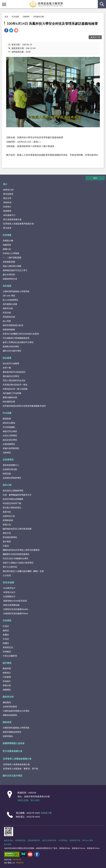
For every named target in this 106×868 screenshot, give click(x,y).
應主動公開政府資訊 (12, 507)
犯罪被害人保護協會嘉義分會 (17, 759)
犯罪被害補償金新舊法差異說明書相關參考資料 (24, 406)
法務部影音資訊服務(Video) (16, 613)
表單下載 (7, 368)
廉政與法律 (8, 697)
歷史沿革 (7, 198)
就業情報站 (8, 736)
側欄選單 (4, 4)
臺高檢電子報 (75, 840)
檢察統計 (7, 673)
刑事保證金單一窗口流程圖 (15, 389)
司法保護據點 (9, 427)
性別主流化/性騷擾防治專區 (16, 558)
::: (2, 2)
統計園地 (7, 663)
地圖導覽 (7, 245)
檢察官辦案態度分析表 (13, 325)
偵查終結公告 (9, 516)
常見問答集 (63, 840)
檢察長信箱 (8, 308)
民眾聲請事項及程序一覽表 (15, 385)
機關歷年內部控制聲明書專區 (16, 554)
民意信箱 (7, 313)
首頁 (6, 17)
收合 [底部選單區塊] (95, 178)
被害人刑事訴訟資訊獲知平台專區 (18, 342)
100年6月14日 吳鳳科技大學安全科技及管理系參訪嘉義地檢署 (52, 23)
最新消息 (7, 512)
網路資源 (7, 722)
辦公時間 (35, 800)
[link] (6, 31)
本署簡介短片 (9, 592)
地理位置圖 (23, 800)
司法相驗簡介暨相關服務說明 (16, 338)
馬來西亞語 (8, 647)
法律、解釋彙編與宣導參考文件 (17, 495)
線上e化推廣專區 (10, 300)
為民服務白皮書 (10, 304)
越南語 (6, 630)
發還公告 (7, 524)
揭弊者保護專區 (10, 715)
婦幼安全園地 (9, 423)
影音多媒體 (8, 582)
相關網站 (7, 690)
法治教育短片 (9, 588)
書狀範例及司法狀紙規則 (14, 372)
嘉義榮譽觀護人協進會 (14, 743)
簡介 (5, 184)
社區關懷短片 (9, 596)
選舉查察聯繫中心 (11, 465)
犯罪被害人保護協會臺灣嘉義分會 (19, 224)
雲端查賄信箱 (9, 317)
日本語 (6, 639)
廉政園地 (7, 702)
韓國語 (6, 643)
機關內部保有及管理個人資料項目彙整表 (21, 550)
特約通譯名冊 (9, 402)
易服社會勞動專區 (11, 448)
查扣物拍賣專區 (10, 537)
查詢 (102, 4)
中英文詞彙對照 (10, 656)
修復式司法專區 (10, 431)
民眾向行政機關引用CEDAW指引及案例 (21, 334)
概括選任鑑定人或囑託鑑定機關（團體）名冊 (23, 571)
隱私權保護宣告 (34, 840)
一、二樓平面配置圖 (12, 257)
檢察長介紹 (8, 190)
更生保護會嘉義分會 (12, 219)
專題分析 (7, 685)
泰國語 (6, 635)
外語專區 (7, 620)
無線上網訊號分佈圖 (12, 266)
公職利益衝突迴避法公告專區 (16, 711)
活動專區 (26, 17)
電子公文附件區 (10, 567)
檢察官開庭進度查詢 (12, 732)
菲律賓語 (7, 652)
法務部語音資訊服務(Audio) (16, 609)
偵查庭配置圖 (9, 262)
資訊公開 (7, 485)
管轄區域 (7, 202)
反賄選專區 (8, 460)
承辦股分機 (8, 241)
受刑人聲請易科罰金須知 (14, 380)
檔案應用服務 (9, 329)
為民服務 (7, 286)
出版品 (6, 546)
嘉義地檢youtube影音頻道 (15, 601)
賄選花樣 (7, 474)
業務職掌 (7, 211)
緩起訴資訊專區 (10, 440)
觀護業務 (7, 419)
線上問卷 (7, 321)
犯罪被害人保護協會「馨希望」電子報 (21, 769)
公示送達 (7, 575)
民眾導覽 (7, 235)
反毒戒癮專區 (9, 444)
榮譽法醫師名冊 (10, 397)
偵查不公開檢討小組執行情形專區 (18, 563)
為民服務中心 (9, 215)
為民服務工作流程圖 (12, 393)
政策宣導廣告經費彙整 (13, 499)
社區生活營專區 (10, 436)
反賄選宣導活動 (10, 469)
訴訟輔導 (7, 358)
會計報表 (7, 541)
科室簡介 (7, 207)
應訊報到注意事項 (11, 376)
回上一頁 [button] (96, 37)
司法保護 (15, 17)
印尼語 (6, 626)
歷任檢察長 (8, 194)
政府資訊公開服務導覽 (13, 491)
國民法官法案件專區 (12, 351)
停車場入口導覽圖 (11, 253)
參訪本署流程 (9, 274)
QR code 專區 (9, 296)
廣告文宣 (7, 533)
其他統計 (7, 681)
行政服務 (7, 677)
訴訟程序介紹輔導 (11, 363)
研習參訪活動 (39, 17)
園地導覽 (7, 668)
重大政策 (7, 228)
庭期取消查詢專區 (11, 346)
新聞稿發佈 (8, 520)
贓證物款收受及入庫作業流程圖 (17, 529)
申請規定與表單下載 (12, 503)
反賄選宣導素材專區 (12, 478)
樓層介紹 (7, 249)
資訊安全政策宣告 (49, 840)
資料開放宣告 (20, 840)
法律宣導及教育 (10, 707)
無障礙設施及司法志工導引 (15, 270)
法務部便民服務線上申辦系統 (16, 291)
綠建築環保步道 (10, 279)
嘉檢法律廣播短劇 (11, 605)
